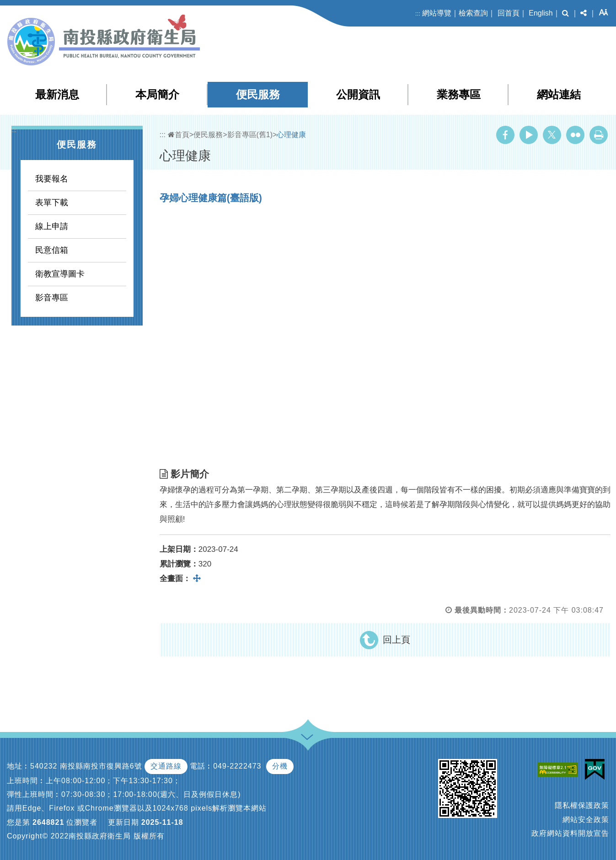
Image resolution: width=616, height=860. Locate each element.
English (541, 13)
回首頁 (509, 13)
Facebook (505, 135)
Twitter (552, 135)
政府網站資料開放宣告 (570, 833)
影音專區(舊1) (250, 135)
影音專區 (52, 298)
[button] (565, 13)
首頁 (179, 135)
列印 (599, 135)
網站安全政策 (586, 820)
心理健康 (291, 135)
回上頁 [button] (396, 640)
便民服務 (258, 94)
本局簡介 (157, 94)
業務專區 (459, 94)
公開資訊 (358, 94)
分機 (280, 766)
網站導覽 (437, 13)
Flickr (575, 135)
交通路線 (166, 766)
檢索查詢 (473, 13)
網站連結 (559, 94)
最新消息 (57, 94)
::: (418, 13)
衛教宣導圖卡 (60, 274)
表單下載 (52, 203)
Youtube (529, 135)
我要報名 (52, 179)
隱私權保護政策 (582, 805)
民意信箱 (52, 250)
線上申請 (52, 226)
